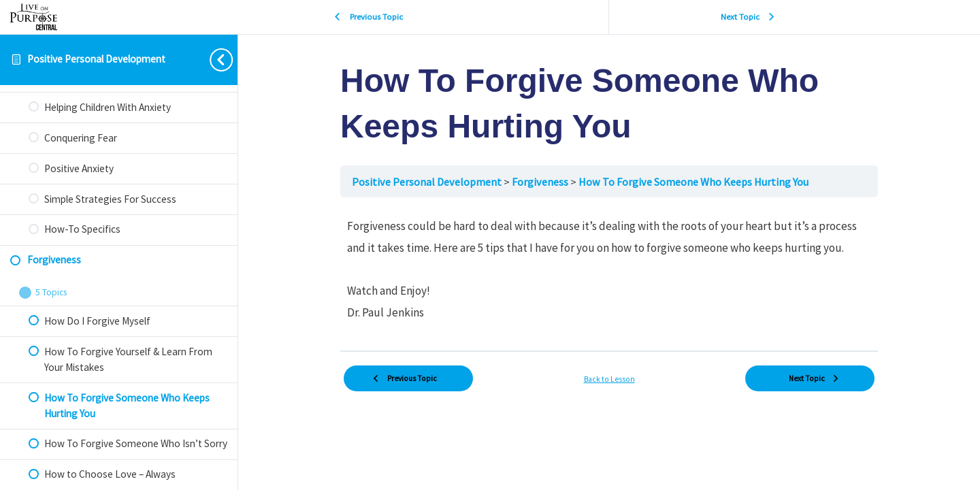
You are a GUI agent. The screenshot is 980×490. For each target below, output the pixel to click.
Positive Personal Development (96, 59)
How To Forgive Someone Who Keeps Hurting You (693, 182)
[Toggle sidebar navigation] (210, 60)
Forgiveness (541, 182)
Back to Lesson (609, 379)
